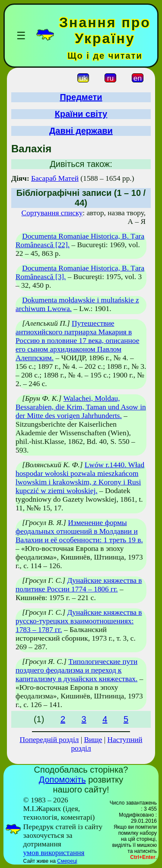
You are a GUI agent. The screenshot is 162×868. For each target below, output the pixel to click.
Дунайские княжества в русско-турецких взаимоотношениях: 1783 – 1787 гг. (79, 621)
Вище (93, 740)
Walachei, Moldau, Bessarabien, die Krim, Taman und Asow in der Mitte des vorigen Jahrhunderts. (81, 407)
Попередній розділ (49, 740)
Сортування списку (52, 213)
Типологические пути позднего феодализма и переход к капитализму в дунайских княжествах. (76, 670)
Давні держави (81, 131)
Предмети (81, 97)
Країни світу (81, 114)
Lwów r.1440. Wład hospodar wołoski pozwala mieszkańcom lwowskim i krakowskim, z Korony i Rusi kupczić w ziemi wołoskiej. (80, 478)
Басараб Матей (55, 178)
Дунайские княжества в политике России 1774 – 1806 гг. (79, 585)
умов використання (54, 853)
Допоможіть (62, 780)
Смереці (67, 861)
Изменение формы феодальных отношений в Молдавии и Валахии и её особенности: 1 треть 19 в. (79, 531)
